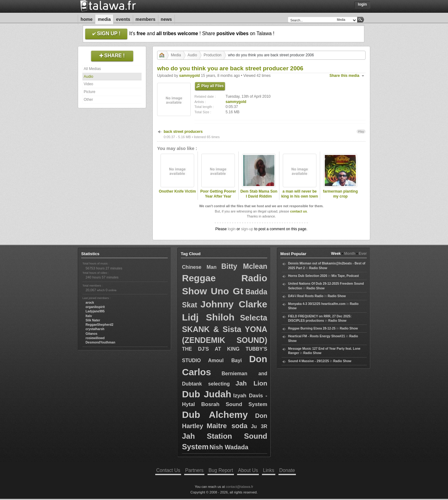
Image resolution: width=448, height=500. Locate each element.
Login (362, 4)
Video (88, 84)
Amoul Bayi (225, 360)
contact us (298, 211)
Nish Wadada (229, 447)
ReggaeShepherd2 (99, 325)
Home (86, 19)
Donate (287, 470)
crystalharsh (95, 329)
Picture (89, 92)
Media (104, 19)
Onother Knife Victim (177, 191)
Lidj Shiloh (208, 317)
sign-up (247, 229)
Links (268, 470)
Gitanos (91, 334)
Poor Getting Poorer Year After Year (218, 194)
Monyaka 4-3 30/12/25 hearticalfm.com (317, 304)
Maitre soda (227, 426)
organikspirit (95, 307)
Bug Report (221, 470)
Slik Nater (93, 320)
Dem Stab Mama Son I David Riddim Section (259, 197)
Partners (194, 470)
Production (212, 55)
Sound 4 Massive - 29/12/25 (308, 361)
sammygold (190, 76)
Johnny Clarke (234, 304)
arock (90, 303)
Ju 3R (259, 426)
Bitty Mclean (244, 266)
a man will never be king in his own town (300, 194)
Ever (363, 254)
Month (350, 254)
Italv (89, 316)
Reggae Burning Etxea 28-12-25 (312, 328)
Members (146, 19)
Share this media (344, 76)
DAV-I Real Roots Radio (306, 296)
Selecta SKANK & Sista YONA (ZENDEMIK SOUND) (225, 329)
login (232, 229)
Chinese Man (199, 267)
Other (88, 100)
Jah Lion (251, 383)
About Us (248, 470)
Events (123, 19)
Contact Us (168, 470)
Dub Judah (207, 394)
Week (336, 254)
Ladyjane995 (95, 311)
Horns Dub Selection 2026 (308, 276)
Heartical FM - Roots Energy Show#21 (317, 336)
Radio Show (318, 268)
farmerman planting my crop (340, 194)
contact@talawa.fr (240, 487)
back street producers (183, 132)
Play (361, 131)
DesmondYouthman (100, 342)
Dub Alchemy (215, 415)
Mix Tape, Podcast (345, 276)
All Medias (92, 69)
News (166, 19)
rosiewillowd (95, 338)
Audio (89, 77)
